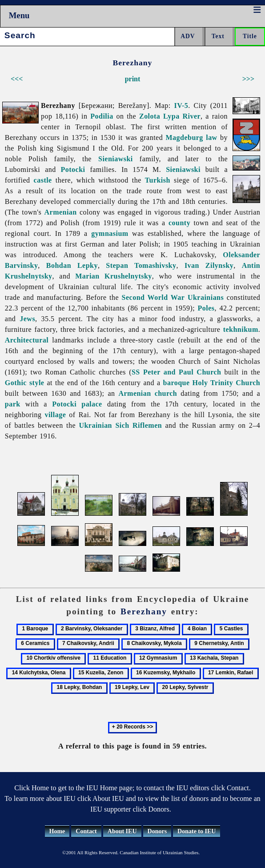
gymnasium (110, 233)
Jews (27, 319)
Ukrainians (206, 297)
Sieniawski (116, 159)
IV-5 (181, 106)
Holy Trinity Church (227, 383)
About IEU (122, 831)
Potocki (73, 169)
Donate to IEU (197, 831)
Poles (206, 308)
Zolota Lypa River (170, 116)
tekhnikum (241, 329)
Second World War (153, 297)
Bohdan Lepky (72, 265)
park (13, 404)
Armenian (61, 212)
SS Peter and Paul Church (176, 372)
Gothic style (25, 383)
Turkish (158, 180)
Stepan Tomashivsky (141, 265)
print (133, 79)
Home (57, 831)
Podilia (102, 116)
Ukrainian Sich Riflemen (120, 425)
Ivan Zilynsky (209, 265)
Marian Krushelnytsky (114, 276)
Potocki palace (77, 404)
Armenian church (148, 393)
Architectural (27, 340)
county (179, 223)
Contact (86, 831)
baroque (177, 383)
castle (43, 180)
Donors (157, 831)
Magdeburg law (192, 137)
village (55, 415)
